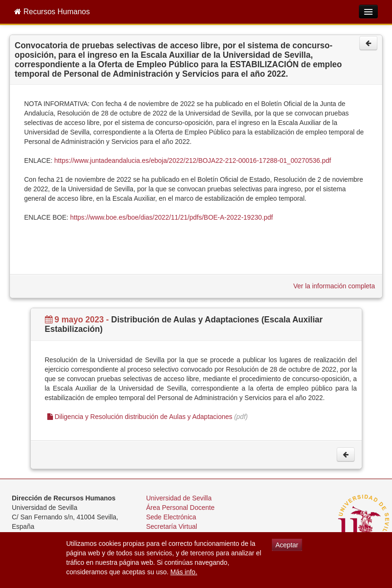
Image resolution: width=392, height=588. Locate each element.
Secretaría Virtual (172, 526)
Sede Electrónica (171, 517)
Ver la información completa (334, 286)
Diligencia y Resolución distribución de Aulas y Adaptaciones (140, 417)
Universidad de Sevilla (179, 498)
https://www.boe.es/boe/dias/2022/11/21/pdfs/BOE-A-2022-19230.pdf (171, 217)
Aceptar (287, 545)
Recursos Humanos (52, 12)
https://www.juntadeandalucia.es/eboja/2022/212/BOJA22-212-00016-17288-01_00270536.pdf (193, 160)
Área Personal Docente (180, 508)
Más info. (184, 572)
